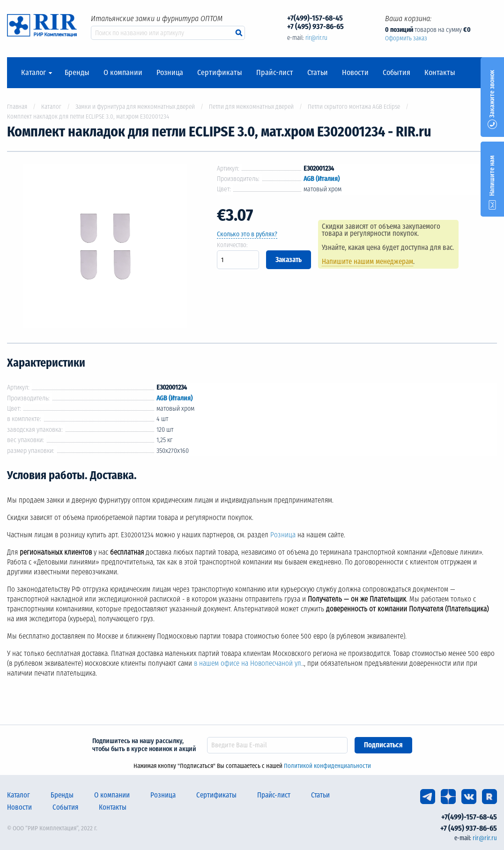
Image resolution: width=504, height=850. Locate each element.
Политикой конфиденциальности (327, 766)
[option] (105, 247)
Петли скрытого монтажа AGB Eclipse (354, 107)
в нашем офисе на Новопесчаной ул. (248, 663)
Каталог (33, 73)
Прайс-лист (275, 73)
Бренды (77, 73)
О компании (123, 73)
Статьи (318, 73)
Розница (170, 73)
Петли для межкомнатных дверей (251, 107)
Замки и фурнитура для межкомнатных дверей (135, 107)
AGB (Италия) (322, 179)
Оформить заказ (406, 38)
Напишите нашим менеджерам (367, 262)
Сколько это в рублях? (247, 234)
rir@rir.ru (316, 38)
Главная (17, 107)
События (397, 73)
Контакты (440, 73)
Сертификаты (220, 73)
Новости (355, 73)
